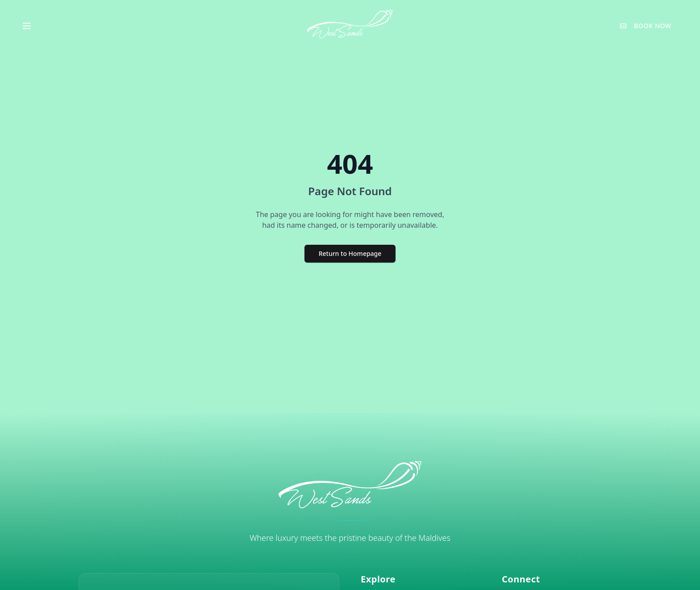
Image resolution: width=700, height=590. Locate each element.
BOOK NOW (646, 26)
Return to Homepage (350, 253)
